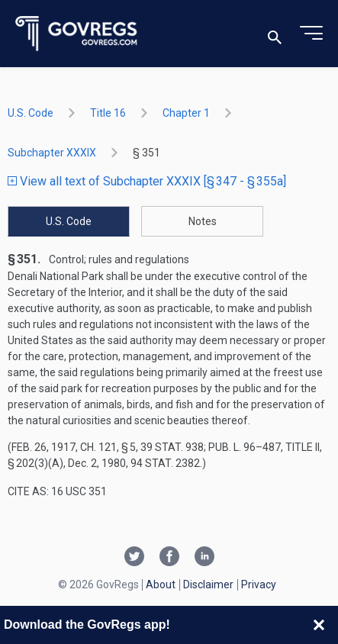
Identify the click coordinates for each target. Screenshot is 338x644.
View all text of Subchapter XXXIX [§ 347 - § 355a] (147, 181)
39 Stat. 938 (172, 447)
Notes (203, 221)
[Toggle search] (275, 34)
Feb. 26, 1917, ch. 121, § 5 (74, 447)
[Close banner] (319, 625)
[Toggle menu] (311, 34)
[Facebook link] (169, 558)
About (161, 584)
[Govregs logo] (77, 34)
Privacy (259, 584)
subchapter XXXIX (52, 153)
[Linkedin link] (204, 558)
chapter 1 (186, 113)
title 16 (108, 113)
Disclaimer (208, 584)
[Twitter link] (134, 558)
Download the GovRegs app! (87, 625)
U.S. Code (31, 113)
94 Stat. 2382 (165, 463)
